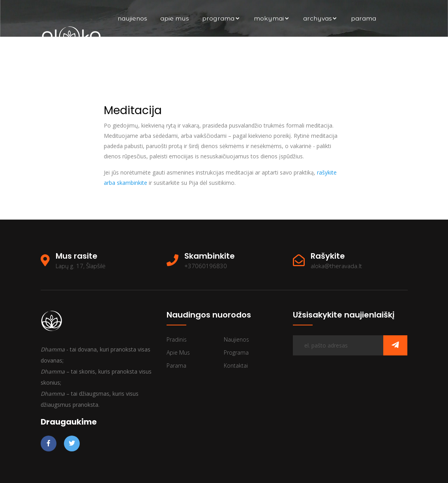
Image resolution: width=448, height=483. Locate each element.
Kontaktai (361, 55)
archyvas (320, 18)
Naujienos (132, 18)
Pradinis (177, 339)
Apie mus (174, 18)
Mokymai (272, 18)
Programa (221, 18)
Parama (364, 18)
